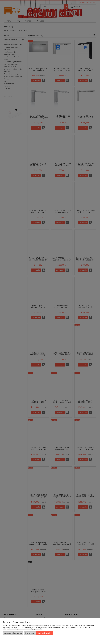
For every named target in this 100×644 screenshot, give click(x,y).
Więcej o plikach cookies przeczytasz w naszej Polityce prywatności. (22, 629)
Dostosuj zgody (30, 633)
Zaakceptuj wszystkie (44, 633)
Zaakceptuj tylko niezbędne (13, 633)
